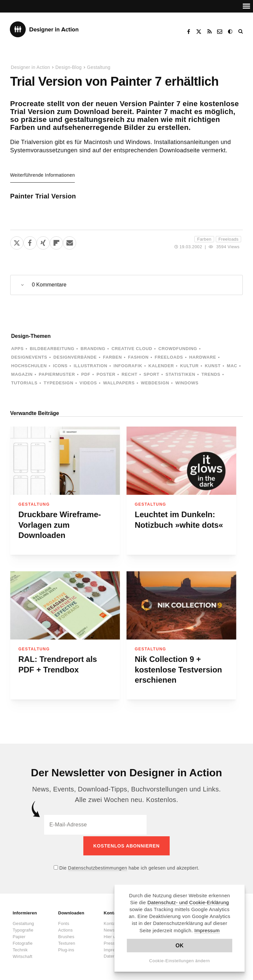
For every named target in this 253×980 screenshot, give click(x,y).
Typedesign (58, 383)
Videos (88, 383)
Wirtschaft (22, 955)
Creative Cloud (132, 349)
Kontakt (220, 32)
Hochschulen (29, 366)
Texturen (67, 942)
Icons (60, 366)
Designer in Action (44, 29)
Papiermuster (57, 374)
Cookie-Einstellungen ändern (180, 961)
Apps (17, 349)
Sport (152, 374)
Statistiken (180, 374)
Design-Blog (69, 67)
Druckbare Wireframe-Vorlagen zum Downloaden (60, 525)
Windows (187, 383)
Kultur (189, 366)
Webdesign (155, 383)
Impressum (207, 930)
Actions (66, 928)
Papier (19, 935)
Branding (93, 349)
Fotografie (23, 942)
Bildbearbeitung (52, 349)
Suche (241, 32)
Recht (129, 374)
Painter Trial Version (43, 196)
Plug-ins (66, 948)
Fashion (138, 357)
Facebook (188, 32)
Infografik (128, 366)
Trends (211, 374)
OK (180, 946)
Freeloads (228, 239)
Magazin (22, 374)
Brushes (66, 935)
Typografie (23, 928)
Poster (106, 374)
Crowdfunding (178, 349)
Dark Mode (231, 32)
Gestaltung (99, 67)
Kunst (213, 366)
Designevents (29, 357)
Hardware (203, 357)
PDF (86, 374)
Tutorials (24, 383)
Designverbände (75, 357)
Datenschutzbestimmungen (98, 866)
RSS (210, 32)
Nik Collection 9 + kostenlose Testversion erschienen (178, 669)
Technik (20, 948)
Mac (232, 366)
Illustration (91, 366)
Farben (204, 239)
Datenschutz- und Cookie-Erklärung (188, 902)
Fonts (64, 922)
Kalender (161, 366)
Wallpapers (119, 383)
